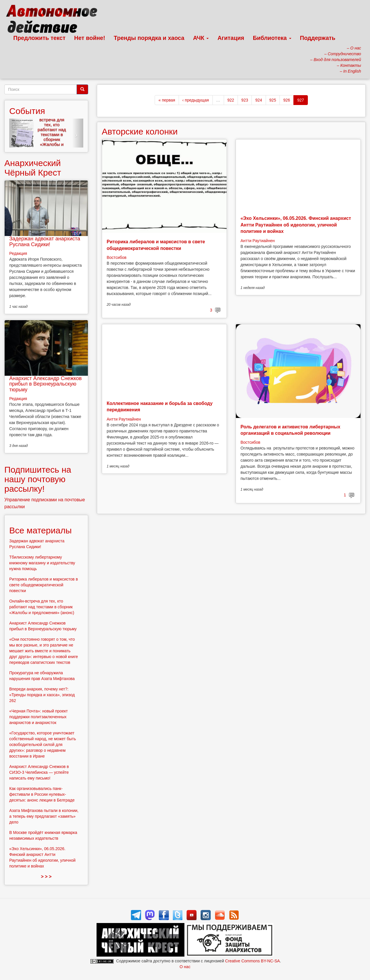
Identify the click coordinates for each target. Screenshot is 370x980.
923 (245, 100)
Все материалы (40, 530)
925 (273, 100)
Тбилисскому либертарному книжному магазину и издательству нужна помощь (42, 563)
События (27, 111)
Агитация (231, 38)
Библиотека (272, 38)
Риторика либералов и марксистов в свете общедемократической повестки (44, 585)
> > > (46, 877)
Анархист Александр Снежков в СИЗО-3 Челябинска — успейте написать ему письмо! (39, 772)
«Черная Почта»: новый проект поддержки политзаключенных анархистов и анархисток (38, 717)
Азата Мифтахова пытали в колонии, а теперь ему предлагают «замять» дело (44, 816)
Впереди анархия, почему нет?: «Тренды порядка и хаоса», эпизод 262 (42, 695)
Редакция (18, 253)
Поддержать (318, 38)
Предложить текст (39, 38)
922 (231, 100)
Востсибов (116, 257)
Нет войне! (90, 38)
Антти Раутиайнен (258, 241)
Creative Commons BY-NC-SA (252, 961)
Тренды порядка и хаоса (149, 38)
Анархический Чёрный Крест (33, 168)
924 (259, 100)
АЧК (201, 38)
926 (287, 100)
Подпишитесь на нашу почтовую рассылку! (38, 479)
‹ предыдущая (196, 100)
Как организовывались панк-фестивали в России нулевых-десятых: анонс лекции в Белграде (42, 794)
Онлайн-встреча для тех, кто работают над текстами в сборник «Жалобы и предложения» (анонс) (52, 134)
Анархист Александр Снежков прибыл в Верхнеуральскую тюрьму (46, 384)
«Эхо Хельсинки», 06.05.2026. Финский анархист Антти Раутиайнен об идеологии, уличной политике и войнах (296, 225)
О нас (185, 967)
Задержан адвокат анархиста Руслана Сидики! (45, 242)
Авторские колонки (140, 131)
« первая (167, 100)
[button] (15, 133)
